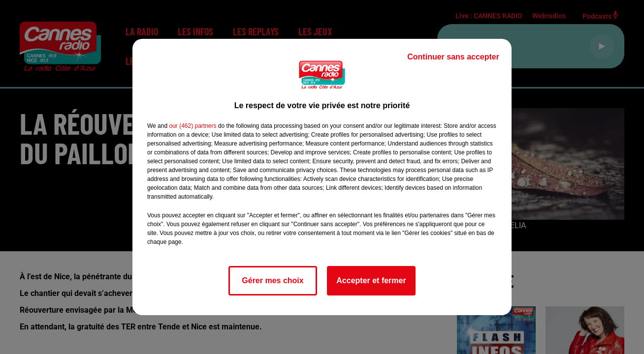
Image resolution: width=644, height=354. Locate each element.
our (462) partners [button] (193, 126)
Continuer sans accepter (453, 57)
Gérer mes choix (273, 280)
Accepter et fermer (371, 280)
